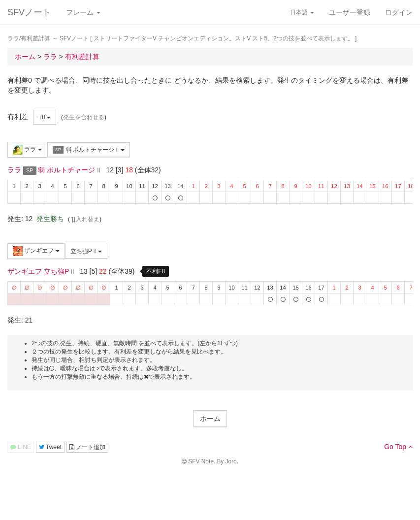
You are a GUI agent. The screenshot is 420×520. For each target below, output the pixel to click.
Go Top (398, 447)
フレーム (83, 12)
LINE (21, 447)
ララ (27, 150)
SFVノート (29, 12)
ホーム (210, 419)
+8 (45, 117)
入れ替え (85, 219)
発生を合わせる (84, 117)
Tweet (50, 447)
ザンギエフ (36, 251)
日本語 (302, 12)
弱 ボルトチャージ (89, 150)
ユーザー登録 (350, 12)
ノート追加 (87, 447)
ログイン (399, 12)
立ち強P (86, 251)
